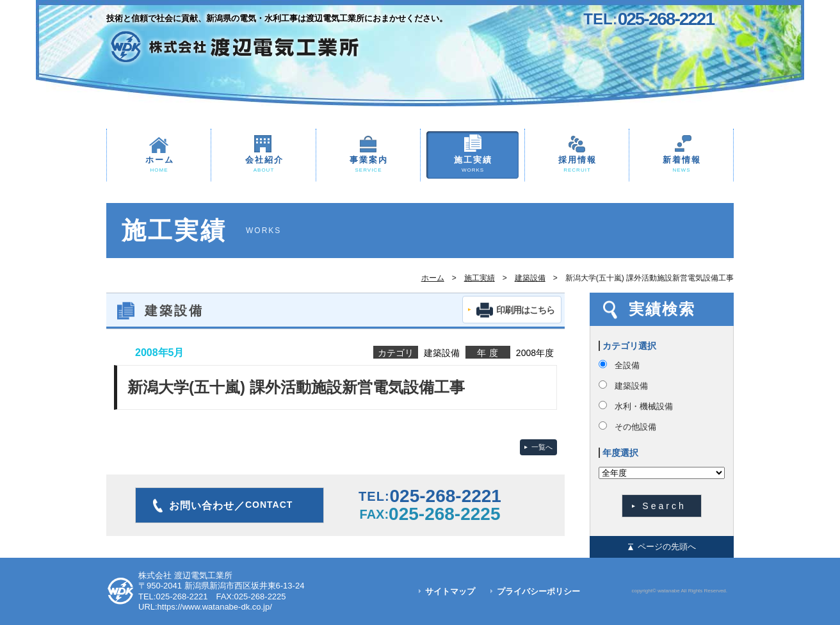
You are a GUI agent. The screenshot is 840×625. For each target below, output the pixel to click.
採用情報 (577, 165)
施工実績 (472, 165)
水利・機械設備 (644, 406)
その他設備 (635, 427)
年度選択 (620, 453)
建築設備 (530, 278)
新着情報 (681, 165)
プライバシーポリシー (538, 591)
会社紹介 (263, 165)
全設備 (627, 365)
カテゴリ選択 (629, 346)
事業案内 (368, 165)
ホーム (159, 165)
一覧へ (542, 447)
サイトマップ (450, 591)
